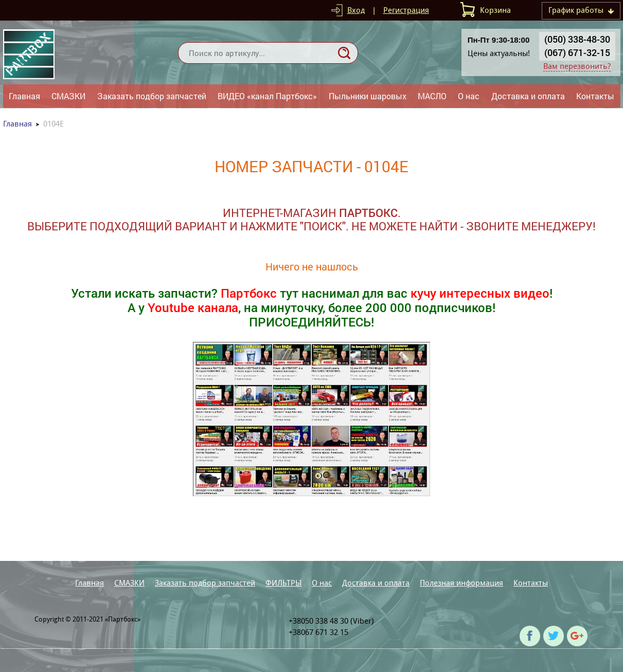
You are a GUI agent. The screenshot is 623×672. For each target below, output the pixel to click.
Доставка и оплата (528, 96)
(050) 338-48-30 (577, 39)
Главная (24, 96)
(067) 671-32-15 (577, 52)
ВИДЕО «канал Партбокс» (267, 96)
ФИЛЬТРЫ (283, 583)
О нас (469, 96)
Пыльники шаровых (368, 96)
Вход (356, 10)
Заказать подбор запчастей (152, 96)
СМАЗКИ (68, 96)
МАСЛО (432, 96)
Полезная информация (461, 583)
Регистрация (406, 10)
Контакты (595, 96)
